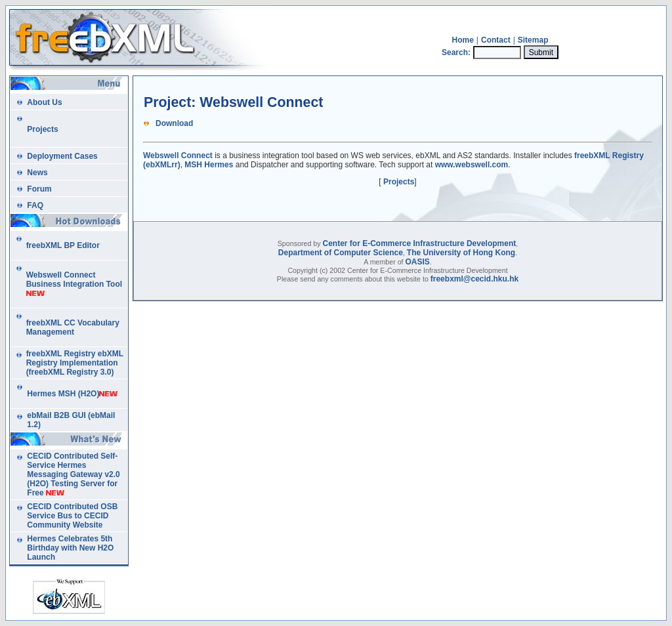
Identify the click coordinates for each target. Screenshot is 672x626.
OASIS (418, 262)
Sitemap (533, 40)
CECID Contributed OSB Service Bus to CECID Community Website (72, 516)
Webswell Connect (178, 156)
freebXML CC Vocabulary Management (73, 327)
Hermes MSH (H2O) (63, 394)
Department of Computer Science (341, 253)
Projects (399, 182)
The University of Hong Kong (461, 253)
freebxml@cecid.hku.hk (474, 279)
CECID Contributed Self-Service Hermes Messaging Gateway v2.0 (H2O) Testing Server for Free (73, 474)
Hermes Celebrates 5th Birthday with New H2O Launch (70, 548)
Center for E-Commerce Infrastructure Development (420, 243)
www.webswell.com (472, 165)
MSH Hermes (209, 165)
